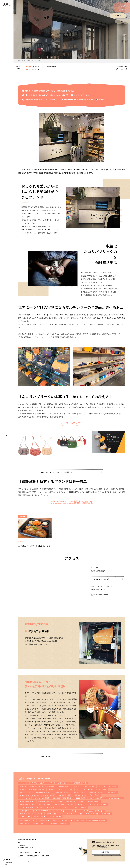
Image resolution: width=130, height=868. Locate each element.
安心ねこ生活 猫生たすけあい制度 (31, 807)
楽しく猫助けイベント (27, 820)
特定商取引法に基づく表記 (59, 824)
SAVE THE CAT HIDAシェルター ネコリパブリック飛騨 (38, 795)
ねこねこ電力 (55, 817)
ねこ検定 (73, 811)
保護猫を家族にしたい (27, 802)
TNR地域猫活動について (78, 783)
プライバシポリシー (24, 853)
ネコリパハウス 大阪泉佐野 (107, 786)
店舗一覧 (23, 61)
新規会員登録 (46, 856)
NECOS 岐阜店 (80, 798)
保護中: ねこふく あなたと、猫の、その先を (92, 804)
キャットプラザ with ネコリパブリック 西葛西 (35, 798)
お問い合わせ (24, 824)
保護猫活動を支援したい (46, 802)
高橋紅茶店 (25, 817)
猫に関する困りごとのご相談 (64, 804)
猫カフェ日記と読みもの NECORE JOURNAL (91, 820)
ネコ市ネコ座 (44, 820)
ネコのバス (60, 811)
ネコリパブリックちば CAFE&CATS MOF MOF (36, 792)
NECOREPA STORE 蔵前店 (34, 61)
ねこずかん (51, 814)
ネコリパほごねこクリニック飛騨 (84, 786)
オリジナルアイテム (81, 95)
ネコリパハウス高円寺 (97, 798)
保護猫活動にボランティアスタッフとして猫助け (36, 804)
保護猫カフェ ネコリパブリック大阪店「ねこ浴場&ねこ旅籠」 (50, 786)
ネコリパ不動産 (92, 814)
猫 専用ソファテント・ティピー (31, 814)
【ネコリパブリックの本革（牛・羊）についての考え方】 (47, 95)
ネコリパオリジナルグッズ (63, 820)
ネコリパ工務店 (40, 817)
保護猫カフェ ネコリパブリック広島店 (87, 795)
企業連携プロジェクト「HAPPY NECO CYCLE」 (36, 811)
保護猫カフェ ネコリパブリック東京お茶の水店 (70, 792)
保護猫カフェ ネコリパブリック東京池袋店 (103, 792)
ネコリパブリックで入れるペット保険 (74, 807)
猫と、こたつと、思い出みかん (71, 814)
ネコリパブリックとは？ (36, 783)
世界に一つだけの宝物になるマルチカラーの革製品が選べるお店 (50, 91)
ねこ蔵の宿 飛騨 (65, 795)
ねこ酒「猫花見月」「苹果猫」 (92, 811)
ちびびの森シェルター (115, 798)
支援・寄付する (106, 852)
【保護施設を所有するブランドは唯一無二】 (42, 99)
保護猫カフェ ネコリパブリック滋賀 (60, 789)
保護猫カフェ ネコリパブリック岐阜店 (32, 789)
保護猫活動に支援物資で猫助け (89, 802)
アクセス (102, 99)
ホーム (17, 61)
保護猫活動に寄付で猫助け (66, 802)
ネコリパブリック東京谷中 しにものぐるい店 (91, 789)
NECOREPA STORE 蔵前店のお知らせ (79, 99)
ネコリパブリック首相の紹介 (57, 783)
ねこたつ (106, 814)
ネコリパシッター (52, 807)
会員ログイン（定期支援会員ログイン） (30, 856)
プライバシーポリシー (40, 824)
